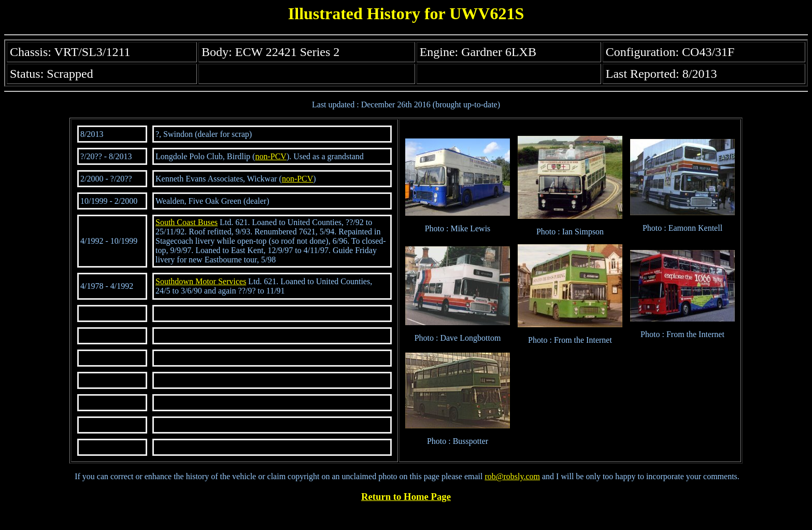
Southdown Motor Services (201, 281)
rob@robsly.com (512, 476)
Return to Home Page (406, 497)
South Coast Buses (187, 222)
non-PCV (270, 156)
